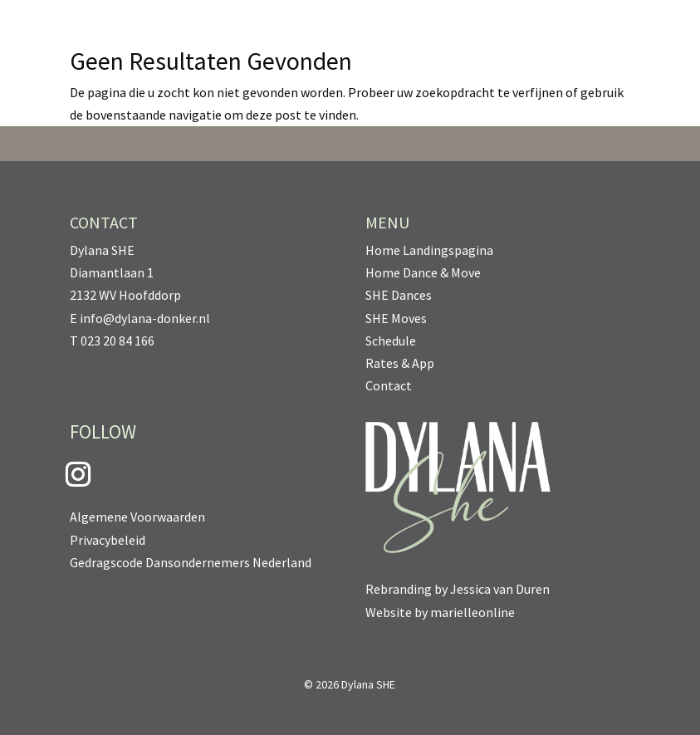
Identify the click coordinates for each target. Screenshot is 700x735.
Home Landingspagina (429, 250)
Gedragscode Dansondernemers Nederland (191, 562)
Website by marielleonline (440, 612)
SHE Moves (396, 318)
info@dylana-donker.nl (145, 318)
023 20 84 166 (117, 341)
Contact (389, 385)
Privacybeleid (108, 540)
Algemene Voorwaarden (137, 517)
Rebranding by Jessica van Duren (458, 589)
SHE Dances (399, 295)
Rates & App (400, 363)
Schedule (391, 341)
